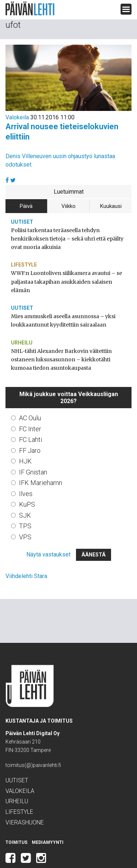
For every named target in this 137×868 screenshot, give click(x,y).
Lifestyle (25, 256)
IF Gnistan (35, 453)
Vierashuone (27, 804)
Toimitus (16, 824)
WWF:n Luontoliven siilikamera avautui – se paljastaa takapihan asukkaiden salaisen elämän (66, 268)
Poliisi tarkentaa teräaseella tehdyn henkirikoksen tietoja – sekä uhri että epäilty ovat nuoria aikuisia (67, 234)
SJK (25, 496)
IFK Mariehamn (42, 464)
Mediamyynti (46, 824)
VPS (26, 518)
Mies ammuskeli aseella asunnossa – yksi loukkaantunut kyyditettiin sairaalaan (58, 303)
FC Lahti (32, 421)
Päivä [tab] (26, 206)
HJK (26, 443)
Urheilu (22, 325)
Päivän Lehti (30, 9)
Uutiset (22, 221)
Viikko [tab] (69, 206)
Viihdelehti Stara (27, 558)
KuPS (28, 486)
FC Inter (31, 410)
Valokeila (17, 117)
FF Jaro (31, 432)
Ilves (26, 475)
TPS (26, 507)
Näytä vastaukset (48, 536)
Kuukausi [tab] (111, 206)
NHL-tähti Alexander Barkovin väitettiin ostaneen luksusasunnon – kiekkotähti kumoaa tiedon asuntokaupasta (66, 342)
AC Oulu (32, 399)
